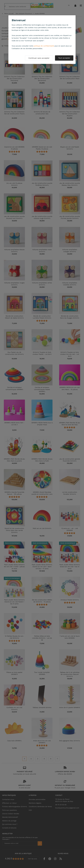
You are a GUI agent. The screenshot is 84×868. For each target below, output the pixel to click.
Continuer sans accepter (39, 58)
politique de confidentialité (44, 46)
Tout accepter (64, 58)
